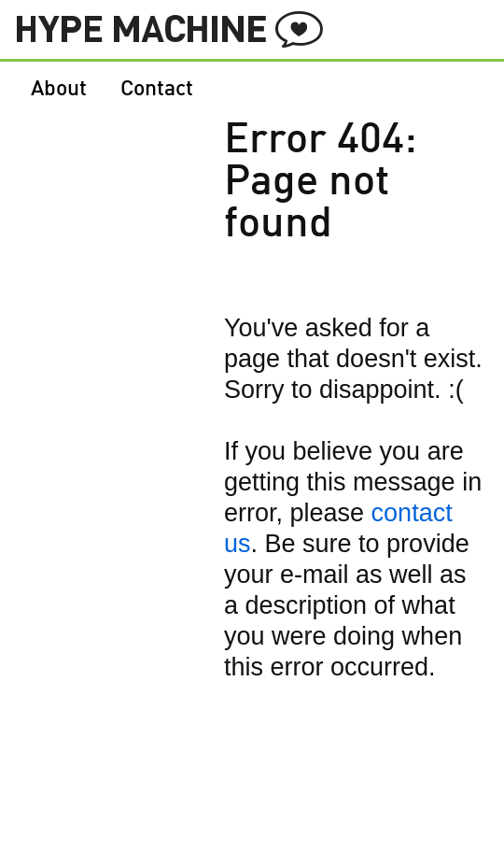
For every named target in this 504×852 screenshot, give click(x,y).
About (59, 90)
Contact (157, 90)
